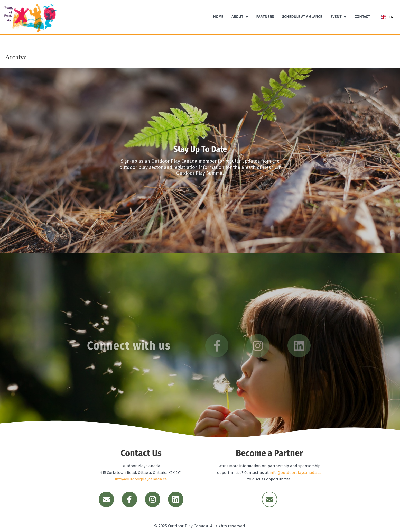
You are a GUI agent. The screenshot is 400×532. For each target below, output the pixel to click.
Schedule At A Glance (302, 17)
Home (218, 17)
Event (338, 17)
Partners (265, 17)
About (240, 17)
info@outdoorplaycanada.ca (141, 479)
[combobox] (387, 17)
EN (387, 17)
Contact (362, 17)
